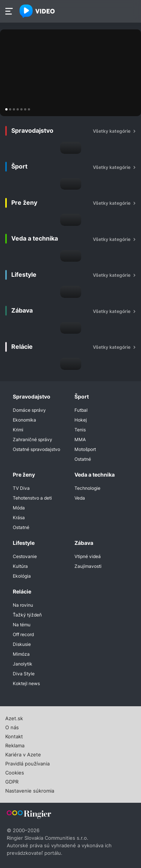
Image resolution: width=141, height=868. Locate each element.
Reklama (15, 745)
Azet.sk (14, 718)
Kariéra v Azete (23, 754)
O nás (12, 727)
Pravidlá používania (27, 763)
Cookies (15, 772)
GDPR (12, 781)
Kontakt (14, 736)
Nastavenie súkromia (30, 790)
